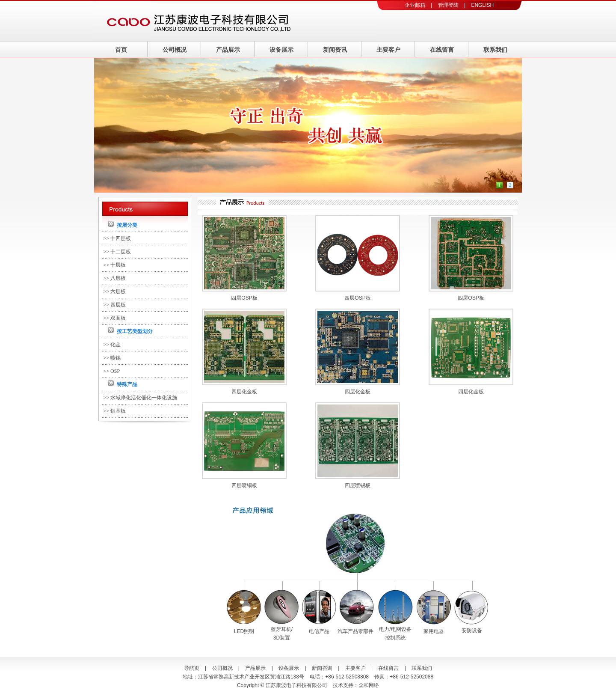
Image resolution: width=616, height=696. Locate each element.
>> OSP (112, 371)
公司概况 (175, 50)
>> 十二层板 (117, 252)
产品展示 (228, 50)
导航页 (192, 668)
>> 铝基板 (115, 411)
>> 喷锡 (112, 358)
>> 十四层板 (117, 238)
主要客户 (388, 50)
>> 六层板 (115, 291)
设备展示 (281, 50)
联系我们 (495, 50)
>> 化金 (112, 345)
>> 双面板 (115, 318)
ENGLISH (482, 5)
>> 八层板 (115, 278)
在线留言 (442, 50)
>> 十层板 (115, 265)
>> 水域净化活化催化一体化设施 (141, 398)
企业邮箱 (415, 5)
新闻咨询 (322, 668)
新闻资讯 (335, 50)
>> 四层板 (115, 305)
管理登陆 (448, 5)
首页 (121, 50)
